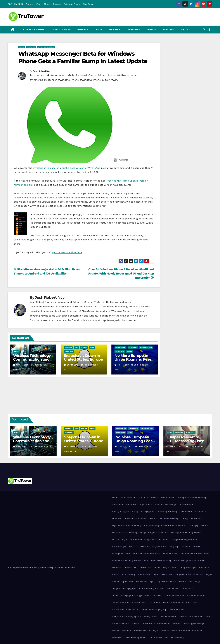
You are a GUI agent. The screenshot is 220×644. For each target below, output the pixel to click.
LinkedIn (46, 320)
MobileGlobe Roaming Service (127, 561)
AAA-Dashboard (129, 498)
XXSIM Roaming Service (136, 638)
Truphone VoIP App (196, 596)
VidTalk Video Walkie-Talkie (125, 610)
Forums (168, 30)
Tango (198, 582)
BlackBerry (88, 4)
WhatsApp (31, 47)
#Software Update (127, 75)
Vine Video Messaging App (154, 610)
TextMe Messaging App (123, 596)
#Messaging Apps (86, 75)
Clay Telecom (186, 512)
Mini (128, 554)
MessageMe (118, 554)
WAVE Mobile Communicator (157, 624)
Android (29, 4)
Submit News (185, 582)
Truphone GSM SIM (175, 596)
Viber (195, 603)
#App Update (58, 75)
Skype (209, 575)
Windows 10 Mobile (46, 47)
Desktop (57, 4)
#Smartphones (107, 75)
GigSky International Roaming (126, 526)
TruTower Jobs (139, 603)
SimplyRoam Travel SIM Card (189, 575)
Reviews (115, 30)
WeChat (177, 624)
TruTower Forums (121, 603)
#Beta (71, 75)
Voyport (136, 624)
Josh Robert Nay (42, 71)
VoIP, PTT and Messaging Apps (127, 617)
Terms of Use (188, 589)
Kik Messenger (119, 547)
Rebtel (115, 575)
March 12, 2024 (25, 446)
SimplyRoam (120, 348)
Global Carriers (33, 30)
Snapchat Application (123, 582)
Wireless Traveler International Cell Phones (182, 631)
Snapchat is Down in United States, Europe (83, 357)
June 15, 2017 (126, 446)
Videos (151, 30)
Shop (184, 30)
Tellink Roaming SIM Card (151, 589)
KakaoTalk (164, 540)
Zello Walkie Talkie (159, 638)
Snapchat (69, 351)
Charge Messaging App (143, 512)
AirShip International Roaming (192, 498)
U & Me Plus (154, 603)
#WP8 (115, 80)
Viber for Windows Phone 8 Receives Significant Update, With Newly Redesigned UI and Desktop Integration (121, 274)
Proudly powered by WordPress (23, 568)
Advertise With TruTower (163, 498)
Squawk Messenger (145, 582)
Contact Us (201, 512)
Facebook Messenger (170, 519)
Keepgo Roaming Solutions (184, 540)
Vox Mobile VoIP (169, 617)
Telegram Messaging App (124, 589)
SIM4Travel (167, 575)
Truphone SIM (146, 348)
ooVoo (157, 568)
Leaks (99, 30)
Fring (185, 519)
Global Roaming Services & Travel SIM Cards (165, 526)
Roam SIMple (145, 575)
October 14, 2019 (77, 446)
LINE (131, 547)
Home (115, 498)
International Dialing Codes (143, 540)
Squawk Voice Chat (167, 582)
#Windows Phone (68, 80)
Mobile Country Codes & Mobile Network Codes (186, 554)
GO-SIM (205, 526)
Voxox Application (121, 624)
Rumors (83, 30)
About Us (144, 498)
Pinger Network (170, 568)
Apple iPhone (146, 505)
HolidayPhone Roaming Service (186, 533)
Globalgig (193, 526)
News (21, 47)
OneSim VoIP (130, 568)
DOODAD (117, 519)
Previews (133, 30)
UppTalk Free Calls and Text (177, 603)
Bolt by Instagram (121, 512)
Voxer (209, 617)
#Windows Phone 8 (92, 80)
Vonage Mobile (151, 617)
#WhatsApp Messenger (43, 80)
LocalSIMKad (143, 547)
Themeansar (69, 568)
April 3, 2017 (177, 446)
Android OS (118, 505)
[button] (204, 29)
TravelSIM (133, 348)
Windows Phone (72, 4)
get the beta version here (67, 252)
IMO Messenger (120, 540)
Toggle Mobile (144, 596)
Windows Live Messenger (146, 631)
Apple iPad (131, 505)
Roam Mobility (128, 575)
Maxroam (186, 547)
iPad (38, 4)
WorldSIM (120, 351)
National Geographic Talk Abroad (189, 561)
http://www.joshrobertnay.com (119, 320)
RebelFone (204, 568)
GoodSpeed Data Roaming (125, 533)
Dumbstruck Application (135, 519)
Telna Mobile (172, 589)
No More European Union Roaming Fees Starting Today (133, 359)
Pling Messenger (188, 568)
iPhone (47, 4)
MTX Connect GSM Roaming (157, 561)
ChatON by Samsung (167, 512)
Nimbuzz (117, 568)
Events (153, 519)
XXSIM (129, 351)
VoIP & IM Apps (61, 30)
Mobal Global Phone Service (147, 554)
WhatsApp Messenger (194, 624)
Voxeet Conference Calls (191, 617)
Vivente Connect (178, 610)
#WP (107, 80)
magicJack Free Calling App (165, 547)
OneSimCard (145, 568)
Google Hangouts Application (154, 533)
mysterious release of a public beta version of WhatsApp (67, 168)
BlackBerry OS (186, 505)
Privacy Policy (177, 638)
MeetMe (197, 547)
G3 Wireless (196, 519)
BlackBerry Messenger (166, 505)
